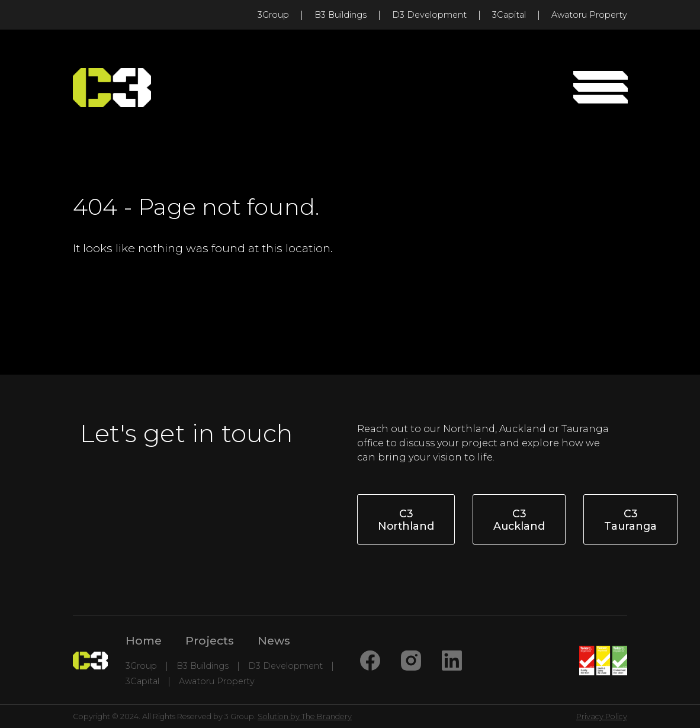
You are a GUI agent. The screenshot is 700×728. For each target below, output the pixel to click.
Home (144, 640)
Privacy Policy (602, 716)
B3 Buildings (341, 15)
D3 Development (429, 15)
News (274, 640)
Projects (210, 640)
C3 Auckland (519, 520)
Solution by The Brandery (305, 716)
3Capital (509, 15)
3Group (273, 15)
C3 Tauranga (630, 520)
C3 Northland (406, 520)
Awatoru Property (589, 15)
